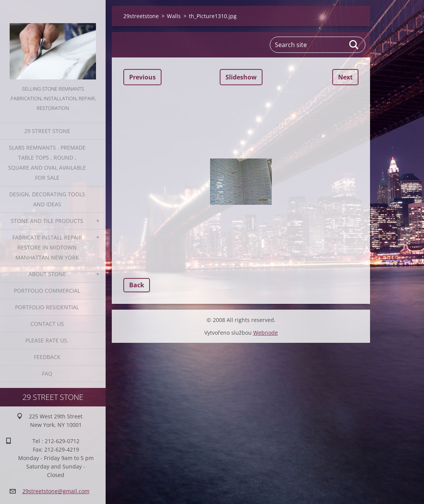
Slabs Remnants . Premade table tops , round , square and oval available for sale (47, 163)
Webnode (266, 333)
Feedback (47, 357)
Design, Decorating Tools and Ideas (47, 199)
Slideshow (241, 77)
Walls (174, 16)
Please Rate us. (47, 340)
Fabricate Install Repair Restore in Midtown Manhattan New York (47, 247)
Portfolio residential (47, 307)
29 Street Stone (47, 131)
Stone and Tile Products (47, 221)
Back (137, 285)
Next (345, 77)
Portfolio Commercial (47, 291)
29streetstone (141, 16)
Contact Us (47, 324)
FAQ (47, 373)
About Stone (47, 274)
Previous (142, 77)
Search (354, 45)
